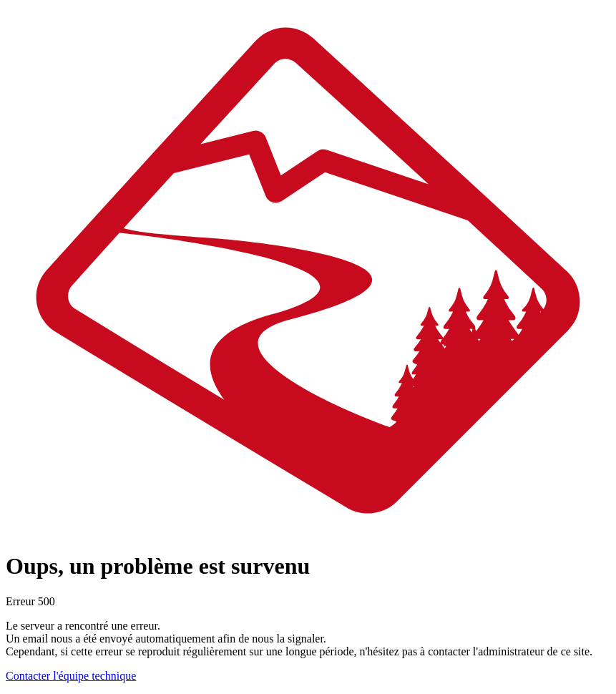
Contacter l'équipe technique (71, 676)
